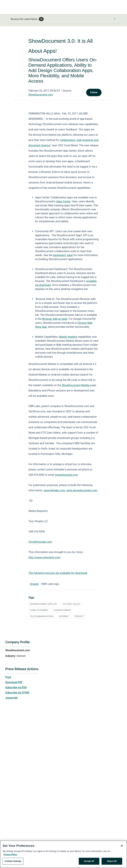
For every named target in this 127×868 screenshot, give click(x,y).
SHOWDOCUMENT (62, 610)
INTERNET (64, 616)
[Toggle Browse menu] (115, 19)
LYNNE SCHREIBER (39, 610)
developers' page (63, 255)
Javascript (11, 698)
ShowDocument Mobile (76, 385)
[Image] (34, 584)
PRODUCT (79, 616)
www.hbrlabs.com (54, 490)
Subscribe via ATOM (17, 693)
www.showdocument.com (82, 490)
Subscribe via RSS (16, 687)
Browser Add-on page (55, 319)
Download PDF (14, 682)
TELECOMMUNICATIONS (42, 616)
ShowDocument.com (41, 95)
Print (8, 677)
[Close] (122, 850)
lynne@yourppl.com (40, 542)
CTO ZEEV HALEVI (71, 604)
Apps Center (63, 201)
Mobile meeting (68, 337)
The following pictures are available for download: (58, 573)
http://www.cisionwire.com (44, 557)
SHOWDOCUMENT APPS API (43, 604)
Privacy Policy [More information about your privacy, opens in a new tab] (10, 859)
